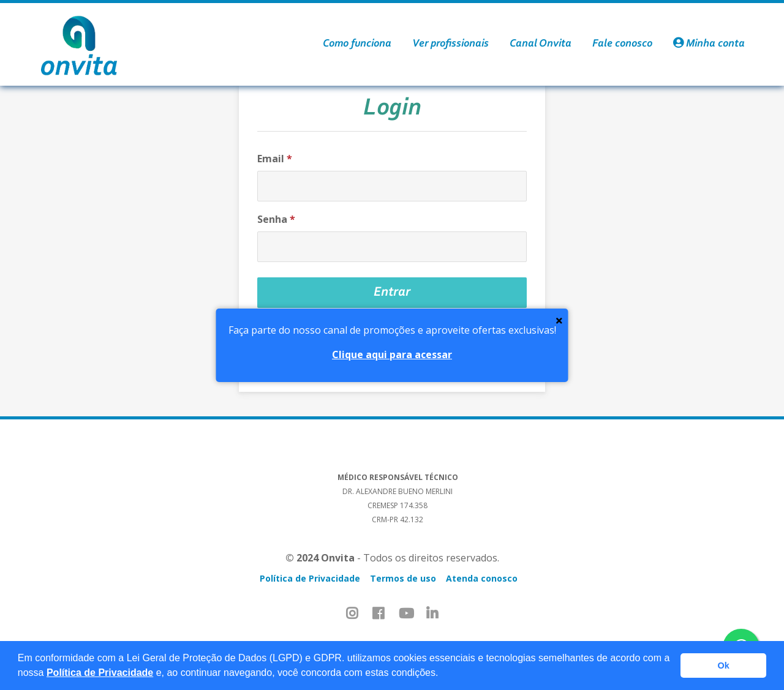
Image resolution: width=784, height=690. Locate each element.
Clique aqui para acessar (392, 354)
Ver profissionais (450, 44)
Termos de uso (403, 578)
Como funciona (357, 44)
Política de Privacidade (100, 673)
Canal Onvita (541, 44)
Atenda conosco (482, 578)
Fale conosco (622, 44)
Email (275, 159)
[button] (443, 674)
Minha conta (709, 44)
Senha (276, 219)
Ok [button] (724, 666)
